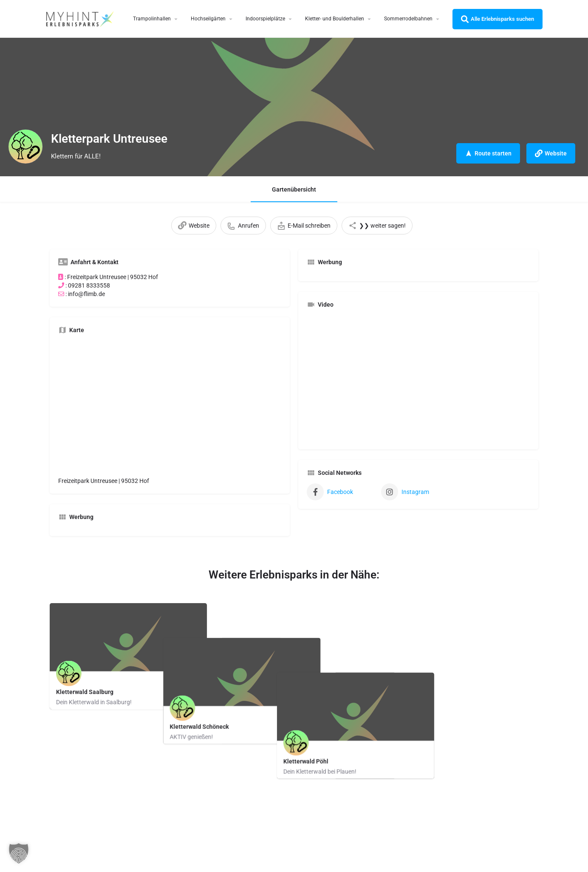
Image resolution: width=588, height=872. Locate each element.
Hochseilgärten (208, 19)
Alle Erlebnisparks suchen (498, 19)
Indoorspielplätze (265, 19)
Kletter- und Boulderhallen (335, 19)
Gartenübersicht (294, 189)
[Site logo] (81, 18)
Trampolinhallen (152, 19)
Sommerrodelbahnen (408, 19)
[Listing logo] (25, 147)
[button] (19, 853)
